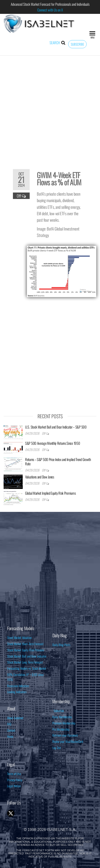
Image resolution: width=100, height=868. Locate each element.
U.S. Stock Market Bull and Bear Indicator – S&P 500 (56, 427)
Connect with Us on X (50, 10)
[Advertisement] (50, 109)
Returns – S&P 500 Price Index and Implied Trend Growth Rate (58, 461)
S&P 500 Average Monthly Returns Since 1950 (53, 443)
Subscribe (77, 44)
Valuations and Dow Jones (40, 477)
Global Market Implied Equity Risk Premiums (50, 493)
